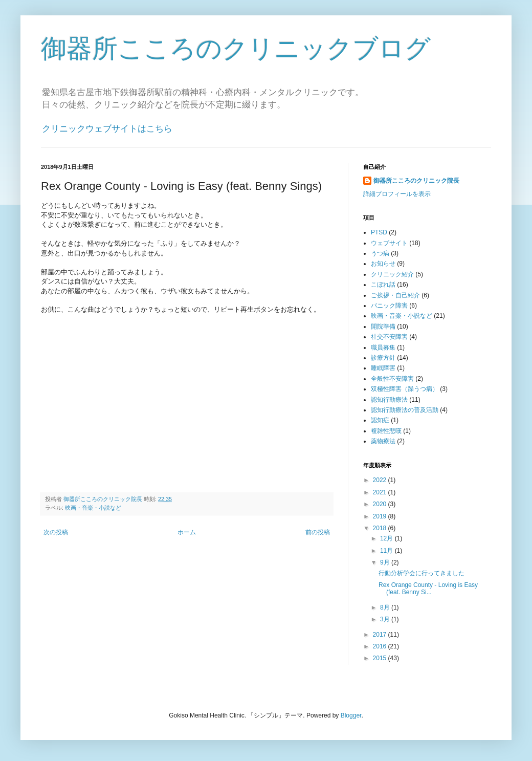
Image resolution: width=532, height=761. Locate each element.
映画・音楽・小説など (93, 508)
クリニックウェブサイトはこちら (107, 129)
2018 (381, 528)
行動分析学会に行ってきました (422, 573)
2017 (381, 635)
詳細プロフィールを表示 (397, 194)
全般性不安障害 (392, 379)
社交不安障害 (389, 337)
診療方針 (383, 358)
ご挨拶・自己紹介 (395, 295)
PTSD (379, 232)
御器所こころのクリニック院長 (416, 181)
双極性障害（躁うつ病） (405, 389)
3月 (386, 619)
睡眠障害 (383, 368)
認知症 (380, 420)
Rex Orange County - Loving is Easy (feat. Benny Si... (428, 589)
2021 (381, 492)
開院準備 (383, 327)
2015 (381, 658)
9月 (386, 562)
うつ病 (380, 253)
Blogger (351, 715)
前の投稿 (318, 532)
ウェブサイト (389, 243)
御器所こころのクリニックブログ (236, 49)
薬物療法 (383, 441)
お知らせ (383, 264)
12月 (387, 538)
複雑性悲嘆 (386, 431)
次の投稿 (56, 532)
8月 (386, 607)
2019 (381, 516)
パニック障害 (389, 306)
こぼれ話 (383, 285)
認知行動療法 (389, 400)
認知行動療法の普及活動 (405, 410)
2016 (381, 646)
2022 (381, 480)
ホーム (187, 532)
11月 (387, 551)
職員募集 (383, 347)
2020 (381, 504)
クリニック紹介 (392, 274)
